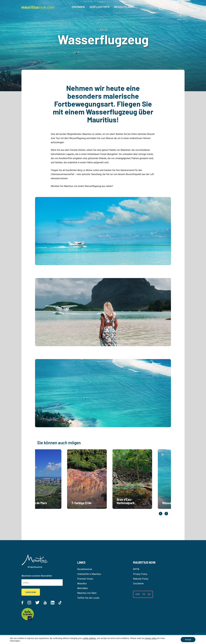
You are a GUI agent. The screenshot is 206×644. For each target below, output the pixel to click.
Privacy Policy (140, 574)
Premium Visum (85, 579)
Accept (188, 640)
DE (149, 594)
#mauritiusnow (35, 567)
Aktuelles (82, 584)
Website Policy (141, 579)
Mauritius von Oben (87, 593)
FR (144, 594)
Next (166, 514)
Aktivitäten (83, 588)
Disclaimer (138, 584)
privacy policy (151, 638)
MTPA (136, 569)
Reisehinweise (85, 569)
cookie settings (89, 638)
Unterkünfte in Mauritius (89, 574)
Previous (161, 514)
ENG (138, 594)
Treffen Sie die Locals (88, 598)
